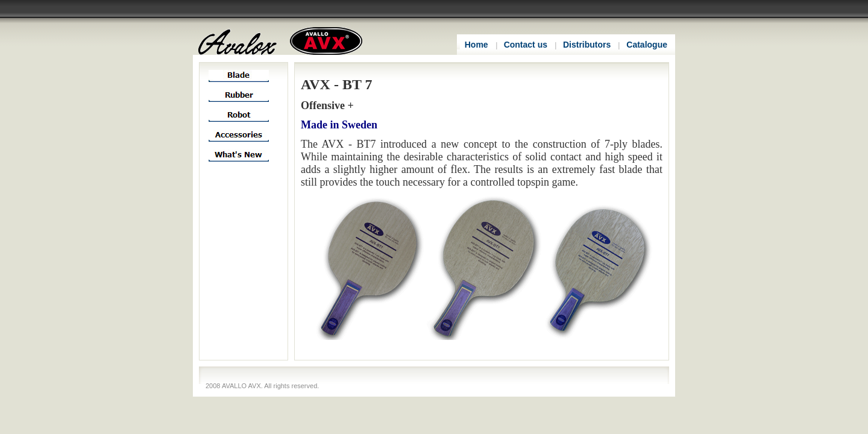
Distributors (587, 45)
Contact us (526, 45)
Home (476, 45)
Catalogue (647, 45)
